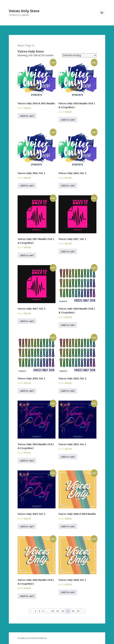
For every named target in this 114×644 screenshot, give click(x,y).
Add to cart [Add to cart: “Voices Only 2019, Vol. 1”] (68, 457)
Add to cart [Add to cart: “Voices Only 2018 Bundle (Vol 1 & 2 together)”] (68, 325)
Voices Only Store (24, 11)
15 (78, 611)
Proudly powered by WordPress (32, 638)
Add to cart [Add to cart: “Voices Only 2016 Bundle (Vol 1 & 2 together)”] (68, 120)
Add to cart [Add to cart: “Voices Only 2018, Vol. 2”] (68, 391)
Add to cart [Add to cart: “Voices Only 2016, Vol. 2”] (68, 185)
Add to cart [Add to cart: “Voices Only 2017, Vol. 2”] (27, 321)
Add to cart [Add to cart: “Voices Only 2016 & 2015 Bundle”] (27, 116)
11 (58, 611)
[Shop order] (79, 55)
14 (73, 611)
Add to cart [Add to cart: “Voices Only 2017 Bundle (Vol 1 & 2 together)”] (27, 255)
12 (63, 611)
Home (21, 45)
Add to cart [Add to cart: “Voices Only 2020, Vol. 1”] (68, 592)
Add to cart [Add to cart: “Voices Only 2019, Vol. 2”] (27, 526)
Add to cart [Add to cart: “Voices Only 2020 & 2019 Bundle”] (68, 526)
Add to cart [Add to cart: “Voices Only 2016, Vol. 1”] (27, 185)
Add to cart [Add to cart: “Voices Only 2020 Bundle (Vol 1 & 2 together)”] (27, 596)
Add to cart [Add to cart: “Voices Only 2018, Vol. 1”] (27, 391)
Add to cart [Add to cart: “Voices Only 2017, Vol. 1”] (68, 251)
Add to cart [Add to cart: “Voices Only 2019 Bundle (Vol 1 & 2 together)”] (27, 461)
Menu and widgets (102, 16)
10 (52, 611)
